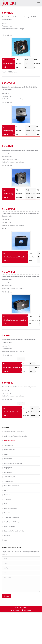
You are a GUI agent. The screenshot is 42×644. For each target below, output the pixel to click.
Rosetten (7, 495)
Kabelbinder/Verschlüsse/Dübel (14, 531)
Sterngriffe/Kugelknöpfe (12, 517)
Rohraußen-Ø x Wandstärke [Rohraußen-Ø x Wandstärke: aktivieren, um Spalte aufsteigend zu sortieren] (11, 367)
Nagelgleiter (8, 468)
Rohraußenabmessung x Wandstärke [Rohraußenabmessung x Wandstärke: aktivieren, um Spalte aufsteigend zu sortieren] (14, 257)
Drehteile (7, 535)
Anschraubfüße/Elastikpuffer (13, 463)
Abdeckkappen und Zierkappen (14, 432)
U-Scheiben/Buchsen (11, 508)
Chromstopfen (9, 472)
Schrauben (8, 499)
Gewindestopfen (9, 441)
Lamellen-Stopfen (10, 450)
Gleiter (6, 454)
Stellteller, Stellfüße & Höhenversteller (16, 436)
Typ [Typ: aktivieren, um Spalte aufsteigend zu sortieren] (4, 59)
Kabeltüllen (8, 513)
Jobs (6, 540)
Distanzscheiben (9, 526)
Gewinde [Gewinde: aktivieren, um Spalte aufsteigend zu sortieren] (5, 67)
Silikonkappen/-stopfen (12, 486)
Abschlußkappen (10, 477)
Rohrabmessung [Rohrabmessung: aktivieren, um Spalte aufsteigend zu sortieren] (8, 63)
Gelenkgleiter (8, 459)
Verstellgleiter (9, 445)
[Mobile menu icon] (39, 3)
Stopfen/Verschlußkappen (13, 522)
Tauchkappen (9, 481)
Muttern (7, 504)
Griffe (6, 490)
